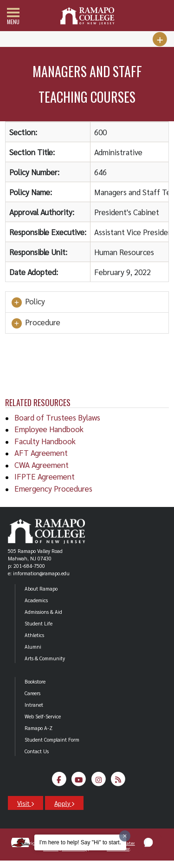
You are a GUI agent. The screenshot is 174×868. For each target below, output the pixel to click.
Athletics (34, 635)
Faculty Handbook (45, 441)
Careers (32, 693)
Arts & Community (45, 658)
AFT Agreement (41, 453)
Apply (64, 803)
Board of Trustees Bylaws (57, 417)
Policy (28, 302)
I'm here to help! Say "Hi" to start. (80, 842)
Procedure (35, 323)
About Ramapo (41, 589)
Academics (36, 600)
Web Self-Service (43, 716)
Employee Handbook (49, 429)
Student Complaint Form (52, 740)
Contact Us (37, 751)
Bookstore (35, 681)
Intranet (34, 705)
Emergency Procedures (53, 488)
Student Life (39, 623)
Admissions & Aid (43, 612)
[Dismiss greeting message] (125, 836)
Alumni (33, 647)
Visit (26, 803)
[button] (148, 842)
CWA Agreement (42, 465)
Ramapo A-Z (39, 728)
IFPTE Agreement (45, 476)
